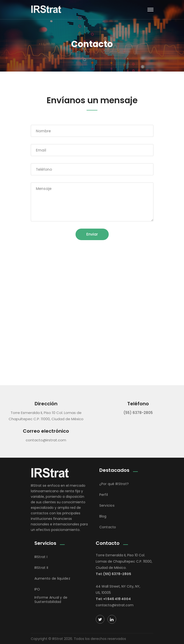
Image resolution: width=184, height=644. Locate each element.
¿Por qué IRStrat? (114, 484)
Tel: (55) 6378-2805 (113, 574)
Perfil (104, 495)
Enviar (92, 234)
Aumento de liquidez (52, 578)
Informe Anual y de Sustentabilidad (51, 600)
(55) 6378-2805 (138, 413)
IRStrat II (41, 568)
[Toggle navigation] (150, 10)
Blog (103, 516)
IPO (37, 589)
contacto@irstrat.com (46, 440)
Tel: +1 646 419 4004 (113, 599)
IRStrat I (41, 557)
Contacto (108, 527)
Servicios (107, 505)
